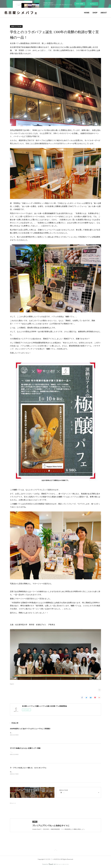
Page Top (55, 851)
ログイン (93, 4)
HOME (87, 13)
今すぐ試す (80, 4)
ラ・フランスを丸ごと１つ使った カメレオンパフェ (28, 768)
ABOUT (104, 13)
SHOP (95, 13)
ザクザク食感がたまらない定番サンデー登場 (25, 748)
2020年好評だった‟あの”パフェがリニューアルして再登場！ (31, 729)
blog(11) (12, 684)
